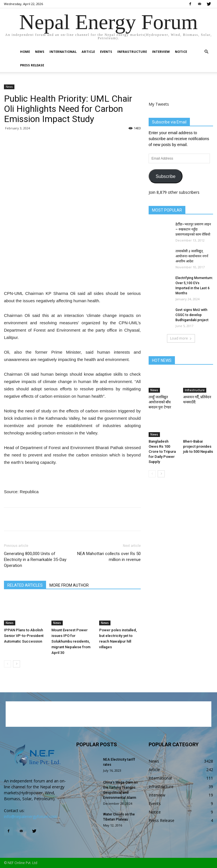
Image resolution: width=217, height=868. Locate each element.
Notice (181, 52)
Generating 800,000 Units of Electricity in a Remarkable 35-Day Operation (35, 560)
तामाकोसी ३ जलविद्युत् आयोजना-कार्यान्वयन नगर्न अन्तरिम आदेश (192, 256)
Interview (161, 52)
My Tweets (159, 104)
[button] (206, 52)
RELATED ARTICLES (25, 585)
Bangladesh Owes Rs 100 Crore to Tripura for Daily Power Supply (162, 452)
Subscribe (166, 176)
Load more (181, 338)
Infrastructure (132, 52)
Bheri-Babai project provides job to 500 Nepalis (198, 446)
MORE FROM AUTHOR (69, 585)
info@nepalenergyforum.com (31, 816)
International (63, 52)
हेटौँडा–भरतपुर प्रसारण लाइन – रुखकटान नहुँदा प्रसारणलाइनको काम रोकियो (193, 229)
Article (88, 52)
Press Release (32, 65)
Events (106, 52)
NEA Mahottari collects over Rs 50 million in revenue (109, 557)
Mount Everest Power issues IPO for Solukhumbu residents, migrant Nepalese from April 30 (71, 641)
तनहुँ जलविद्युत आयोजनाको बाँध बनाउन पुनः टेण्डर (160, 402)
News (40, 52)
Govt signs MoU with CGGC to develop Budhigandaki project (192, 315)
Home (25, 52)
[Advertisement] (72, 275)
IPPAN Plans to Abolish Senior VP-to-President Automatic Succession (24, 636)
